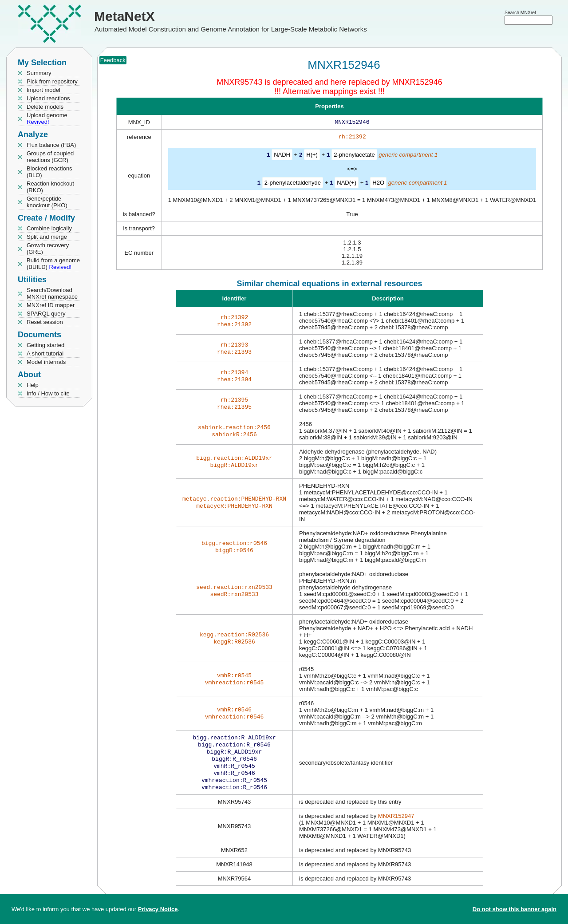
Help (33, 385)
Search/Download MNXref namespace (52, 293)
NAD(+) (347, 184)
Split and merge (47, 237)
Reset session (45, 322)
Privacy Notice (158, 909)
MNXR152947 (396, 824)
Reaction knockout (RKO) (50, 187)
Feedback (113, 60)
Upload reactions (48, 98)
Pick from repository (52, 81)
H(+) (312, 156)
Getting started (45, 345)
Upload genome (47, 118)
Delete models (45, 107)
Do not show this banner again (515, 909)
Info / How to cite (48, 393)
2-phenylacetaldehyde (293, 184)
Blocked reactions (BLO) (49, 172)
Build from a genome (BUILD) (53, 264)
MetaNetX (124, 16)
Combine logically (49, 228)
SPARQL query (46, 314)
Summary (39, 73)
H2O (378, 184)
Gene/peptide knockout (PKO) (47, 202)
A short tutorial (45, 353)
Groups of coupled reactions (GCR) (50, 157)
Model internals (46, 362)
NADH (282, 156)
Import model (43, 90)
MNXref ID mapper (51, 305)
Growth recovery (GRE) (48, 249)
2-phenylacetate (354, 156)
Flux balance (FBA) (51, 145)
